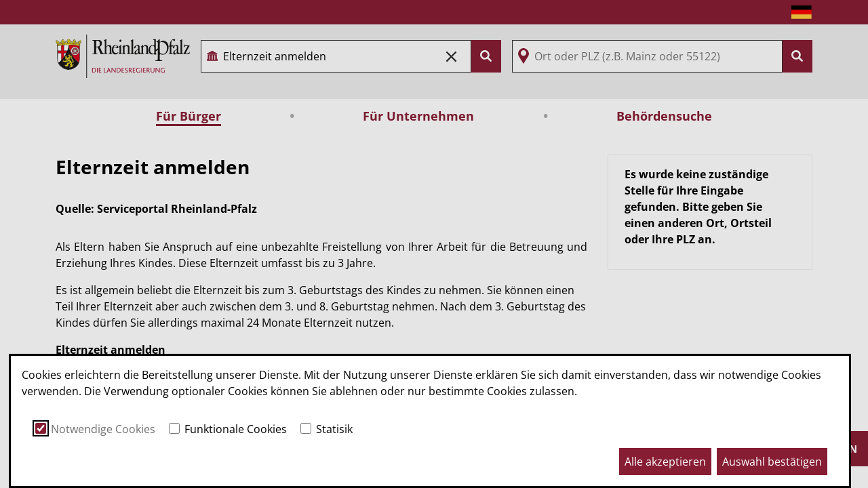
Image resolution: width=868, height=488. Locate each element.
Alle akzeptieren (665, 462)
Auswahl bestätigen (772, 462)
